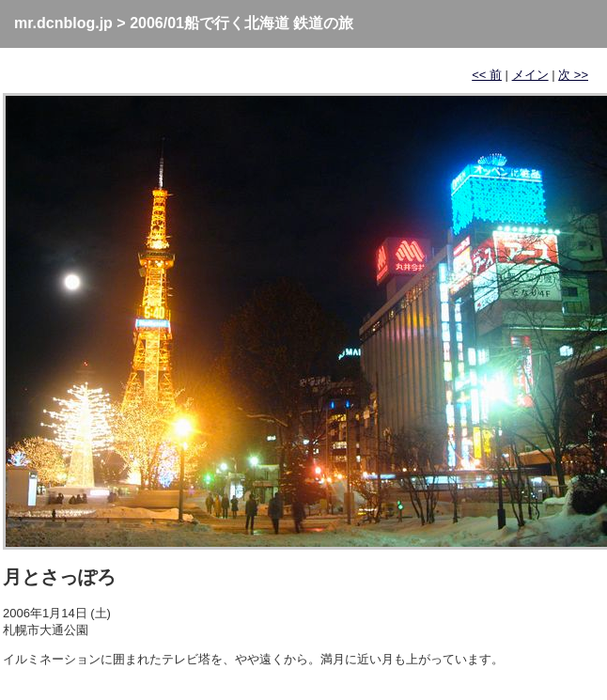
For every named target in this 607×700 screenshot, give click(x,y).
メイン (530, 75)
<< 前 (487, 75)
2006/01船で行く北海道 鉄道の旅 (241, 23)
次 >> (573, 75)
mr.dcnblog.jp (63, 23)
